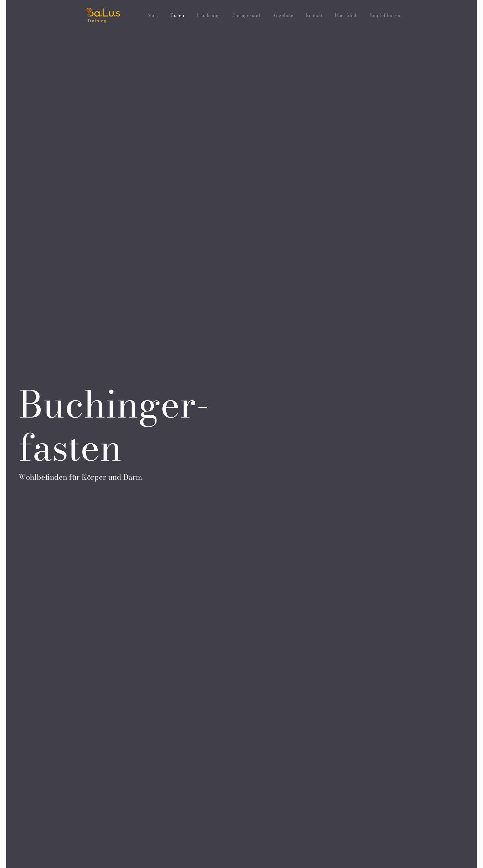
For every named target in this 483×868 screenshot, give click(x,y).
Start (153, 15)
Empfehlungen (386, 15)
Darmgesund (246, 15)
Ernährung (208, 15)
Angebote (283, 15)
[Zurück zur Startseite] (103, 15)
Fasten (177, 15)
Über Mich (346, 15)
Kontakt (314, 15)
